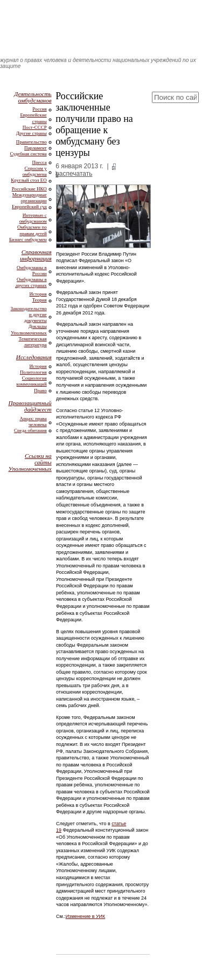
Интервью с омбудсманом (33, 218)
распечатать (74, 174)
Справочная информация (36, 255)
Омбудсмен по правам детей (32, 230)
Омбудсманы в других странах (31, 282)
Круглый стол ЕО (29, 180)
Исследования (34, 357)
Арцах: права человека (33, 422)
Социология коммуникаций (32, 381)
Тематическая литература (33, 342)
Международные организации (30, 198)
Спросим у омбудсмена (35, 171)
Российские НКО (29, 189)
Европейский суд (29, 207)
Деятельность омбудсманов (33, 97)
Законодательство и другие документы (29, 314)
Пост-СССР (35, 127)
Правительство (32, 142)
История (38, 294)
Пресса (40, 162)
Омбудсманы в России (32, 270)
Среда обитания (30, 430)
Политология (33, 372)
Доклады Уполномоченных (29, 329)
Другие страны (32, 133)
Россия (39, 109)
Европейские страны (33, 118)
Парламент (36, 148)
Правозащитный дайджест (30, 406)
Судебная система (29, 154)
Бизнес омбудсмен (28, 239)
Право (40, 390)
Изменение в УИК (86, 916)
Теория (40, 300)
